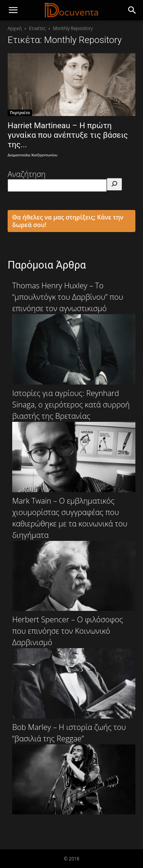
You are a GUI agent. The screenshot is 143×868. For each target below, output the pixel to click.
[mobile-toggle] (13, 10)
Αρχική (15, 28)
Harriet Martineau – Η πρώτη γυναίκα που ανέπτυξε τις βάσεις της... (68, 135)
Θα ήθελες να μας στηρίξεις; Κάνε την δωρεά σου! (68, 221)
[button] (132, 10)
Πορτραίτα (20, 113)
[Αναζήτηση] (114, 184)
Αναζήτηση (27, 174)
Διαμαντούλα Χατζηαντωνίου (33, 155)
